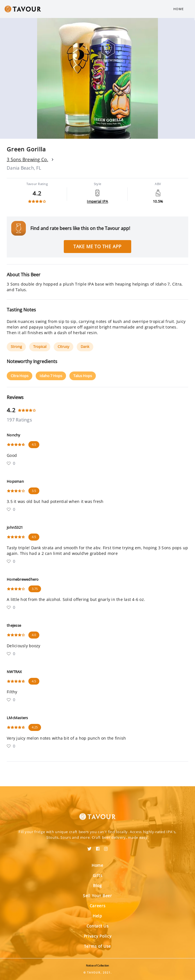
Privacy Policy (98, 936)
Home (179, 9)
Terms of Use (97, 946)
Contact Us (98, 926)
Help (97, 916)
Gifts (98, 875)
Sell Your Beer (97, 896)
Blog (97, 886)
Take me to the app (97, 247)
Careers (98, 906)
